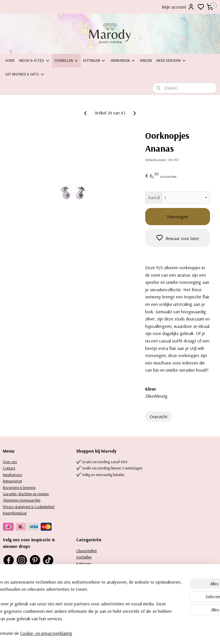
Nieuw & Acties (35, 60)
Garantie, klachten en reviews (26, 494)
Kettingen (94, 60)
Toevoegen (177, 217)
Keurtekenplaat (15, 513)
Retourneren (12, 481)
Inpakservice (12, 475)
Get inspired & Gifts (25, 74)
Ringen (146, 60)
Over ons (10, 462)
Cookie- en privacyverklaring (91, 634)
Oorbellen (66, 60)
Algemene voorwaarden (22, 500)
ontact (10, 468)
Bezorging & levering (19, 488)
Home (10, 60)
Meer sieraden (171, 60)
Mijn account (178, 7)
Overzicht (159, 417)
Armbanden (123, 60)
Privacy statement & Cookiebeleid (29, 507)
